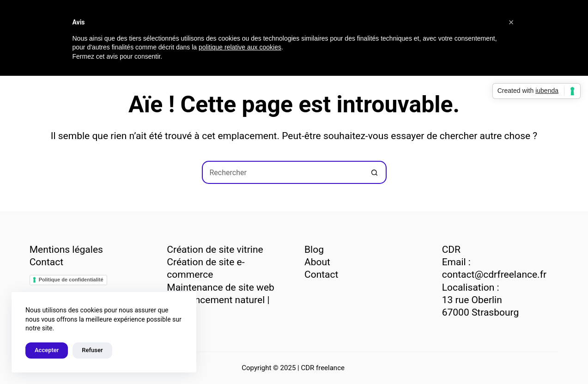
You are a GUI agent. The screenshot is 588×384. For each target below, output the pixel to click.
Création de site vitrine (215, 250)
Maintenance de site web (220, 287)
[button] (511, 22)
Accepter (47, 350)
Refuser (92, 350)
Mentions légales (66, 250)
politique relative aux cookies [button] (240, 47)
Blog (314, 250)
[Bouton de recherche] (375, 172)
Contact (46, 262)
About (317, 262)
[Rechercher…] (283, 172)
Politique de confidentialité (71, 280)
